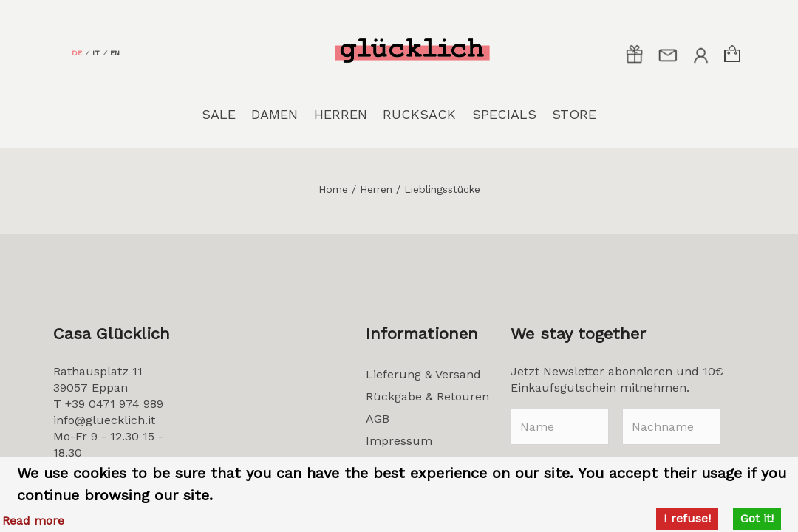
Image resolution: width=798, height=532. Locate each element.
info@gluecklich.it (104, 420)
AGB (378, 419)
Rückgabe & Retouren (427, 396)
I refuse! (687, 518)
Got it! (757, 518)
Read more (33, 521)
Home (333, 189)
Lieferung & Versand (423, 374)
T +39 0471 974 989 (108, 404)
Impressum (399, 441)
